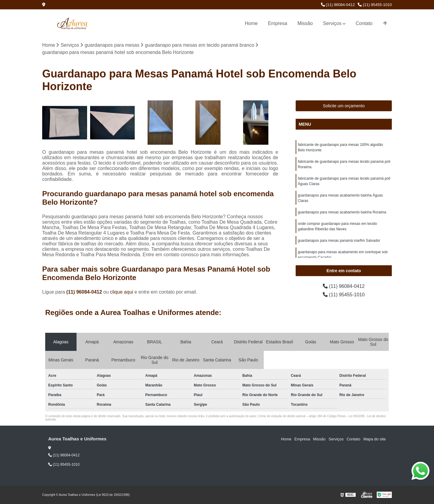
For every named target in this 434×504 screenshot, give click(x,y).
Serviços (332, 23)
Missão (305, 23)
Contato (364, 23)
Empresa (278, 23)
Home (251, 23)
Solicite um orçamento (344, 106)
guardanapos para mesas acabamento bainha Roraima (342, 212)
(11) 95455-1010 (375, 5)
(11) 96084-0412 (338, 5)
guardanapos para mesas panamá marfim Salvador (339, 241)
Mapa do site (374, 439)
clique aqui (122, 292)
